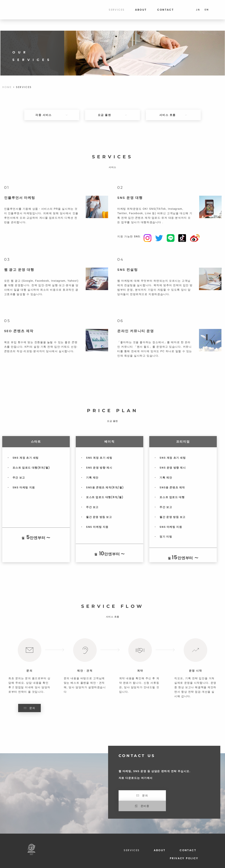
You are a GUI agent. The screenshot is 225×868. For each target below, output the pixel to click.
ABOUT (141, 10)
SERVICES (117, 10)
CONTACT (165, 10)
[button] (187, 795)
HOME (7, 87)
